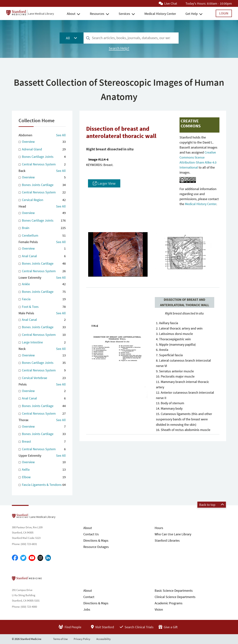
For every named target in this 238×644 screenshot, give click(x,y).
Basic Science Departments (174, 591)
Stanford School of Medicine (48, 579)
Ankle (42, 284)
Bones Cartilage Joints (42, 157)
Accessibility (103, 639)
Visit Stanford (102, 627)
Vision (159, 609)
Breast (42, 442)
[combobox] (131, 38)
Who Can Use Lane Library (173, 534)
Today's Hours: (196, 3)
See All (61, 135)
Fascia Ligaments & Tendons (42, 485)
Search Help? (119, 48)
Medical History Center (160, 14)
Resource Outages (96, 547)
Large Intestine (42, 342)
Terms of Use (60, 639)
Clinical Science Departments (175, 597)
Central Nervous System (42, 164)
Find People (70, 627)
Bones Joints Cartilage (42, 185)
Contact (89, 597)
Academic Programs (169, 603)
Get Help (192, 14)
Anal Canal (42, 256)
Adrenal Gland (42, 149)
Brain (42, 228)
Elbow (42, 477)
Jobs (87, 609)
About (71, 14)
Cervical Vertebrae (42, 378)
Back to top (212, 505)
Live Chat (168, 3)
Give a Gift (168, 627)
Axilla (42, 470)
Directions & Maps (96, 540)
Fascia (42, 299)
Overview (42, 142)
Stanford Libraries (167, 540)
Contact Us (91, 534)
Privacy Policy (82, 639)
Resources (97, 14)
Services (124, 14)
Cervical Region (42, 200)
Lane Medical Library (41, 14)
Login (224, 13)
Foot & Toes (42, 307)
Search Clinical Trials (137, 627)
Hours (159, 528)
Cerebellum (42, 236)
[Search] (88, 38)
